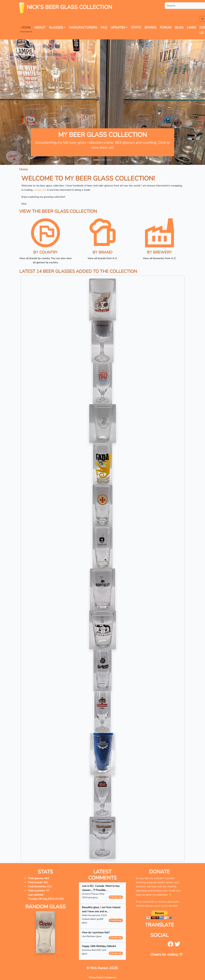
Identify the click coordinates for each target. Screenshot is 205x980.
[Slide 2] (103, 160)
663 (47, 878)
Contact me (111, 977)
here (175, 906)
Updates (118, 27)
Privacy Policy (96, 977)
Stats (136, 27)
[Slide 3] (109, 160)
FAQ (104, 27)
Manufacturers (83, 27)
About (40, 27)
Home (26, 27)
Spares (150, 27)
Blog (179, 27)
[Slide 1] (96, 160)
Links (191, 27)
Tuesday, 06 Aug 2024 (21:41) (46, 899)
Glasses (56, 27)
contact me (40, 190)
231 (49, 886)
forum (166, 27)
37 (48, 891)
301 (46, 882)
